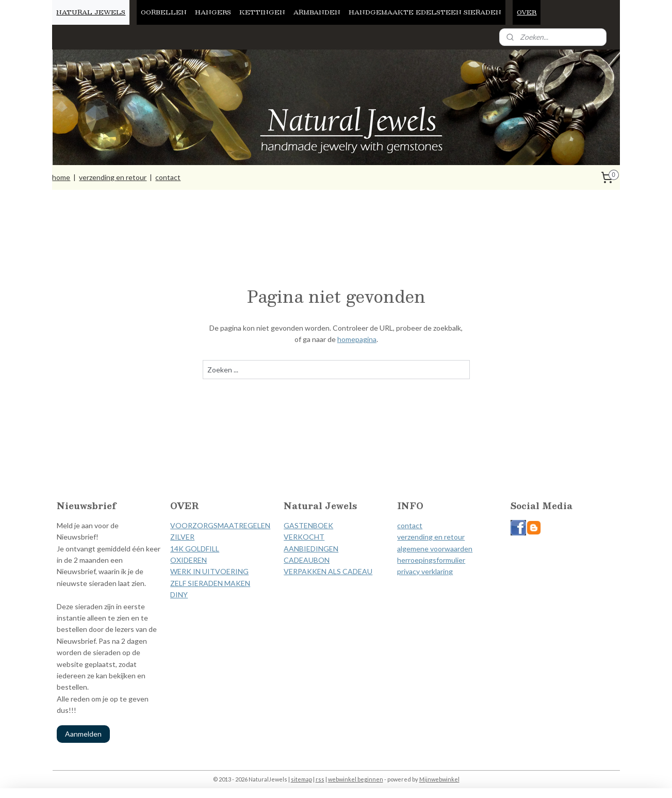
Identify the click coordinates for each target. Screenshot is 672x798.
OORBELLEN (164, 12)
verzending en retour (113, 177)
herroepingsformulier (431, 560)
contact (168, 177)
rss (320, 779)
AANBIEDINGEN (311, 549)
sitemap (301, 779)
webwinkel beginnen (356, 779)
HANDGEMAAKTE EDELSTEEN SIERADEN (425, 12)
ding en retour (442, 537)
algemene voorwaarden (435, 549)
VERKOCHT (304, 537)
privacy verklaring (425, 571)
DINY (179, 595)
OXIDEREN (189, 560)
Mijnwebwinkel (439, 779)
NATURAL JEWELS (91, 12)
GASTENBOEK (308, 525)
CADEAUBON (307, 560)
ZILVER (182, 537)
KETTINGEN (262, 12)
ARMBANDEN (317, 12)
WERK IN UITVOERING (209, 571)
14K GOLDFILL (195, 549)
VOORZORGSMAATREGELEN (220, 525)
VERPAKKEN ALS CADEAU (328, 571)
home (61, 177)
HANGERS (213, 12)
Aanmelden (83, 734)
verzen (408, 537)
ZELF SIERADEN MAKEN (210, 583)
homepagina (356, 339)
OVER (527, 12)
